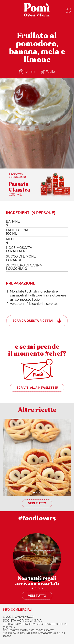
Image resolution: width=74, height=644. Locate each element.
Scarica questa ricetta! (33, 321)
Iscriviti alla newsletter (37, 388)
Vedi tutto (37, 503)
